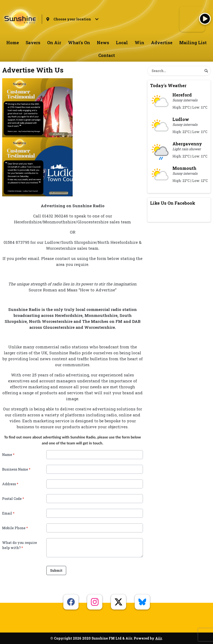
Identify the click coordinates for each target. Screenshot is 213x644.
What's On (79, 43)
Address (10, 484)
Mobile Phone (15, 528)
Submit (56, 570)
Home (13, 43)
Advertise (162, 43)
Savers (33, 43)
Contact (107, 55)
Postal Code (13, 499)
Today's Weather (168, 85)
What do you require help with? (20, 545)
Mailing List (193, 43)
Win (139, 43)
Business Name (16, 469)
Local (122, 43)
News (103, 43)
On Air (54, 43)
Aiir (159, 638)
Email (8, 513)
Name (8, 455)
